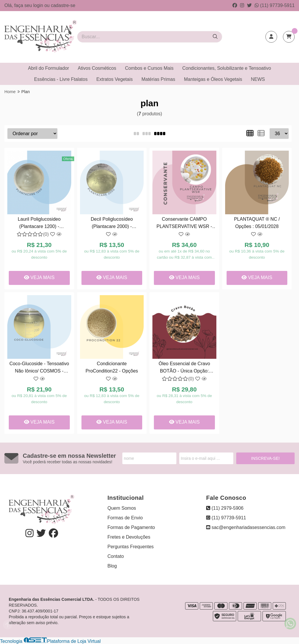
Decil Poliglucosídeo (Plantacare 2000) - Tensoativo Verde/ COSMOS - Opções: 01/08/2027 (112, 223)
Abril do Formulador (49, 68)
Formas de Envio (125, 518)
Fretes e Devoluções (129, 537)
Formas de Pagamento (131, 527)
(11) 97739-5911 (275, 5)
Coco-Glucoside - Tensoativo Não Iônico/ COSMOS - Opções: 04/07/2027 (39, 368)
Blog (112, 566)
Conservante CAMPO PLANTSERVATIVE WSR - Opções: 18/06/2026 (184, 223)
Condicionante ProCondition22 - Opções (112, 367)
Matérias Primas (158, 79)
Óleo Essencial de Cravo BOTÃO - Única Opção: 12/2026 (184, 368)
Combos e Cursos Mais (149, 68)
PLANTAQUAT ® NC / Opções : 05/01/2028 (257, 223)
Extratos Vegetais (115, 79)
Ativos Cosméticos (97, 68)
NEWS (258, 79)
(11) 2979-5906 (225, 508)
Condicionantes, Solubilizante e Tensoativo (227, 68)
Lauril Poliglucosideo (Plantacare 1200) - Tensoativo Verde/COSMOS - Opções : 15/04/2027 (39, 223)
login (39, 5)
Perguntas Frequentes (131, 547)
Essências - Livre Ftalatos (61, 79)
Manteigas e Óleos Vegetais (213, 79)
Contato (116, 556)
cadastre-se (63, 5)
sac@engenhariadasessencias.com (246, 527)
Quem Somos (122, 508)
